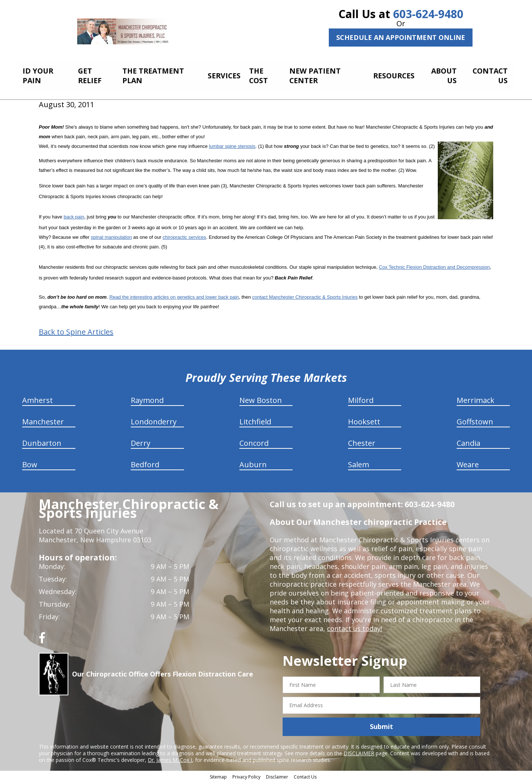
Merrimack (475, 398)
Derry (141, 441)
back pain (74, 215)
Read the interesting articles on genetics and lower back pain (174, 295)
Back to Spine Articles (76, 330)
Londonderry (154, 419)
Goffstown (475, 419)
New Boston (261, 398)
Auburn (253, 462)
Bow (30, 462)
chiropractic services (184, 235)
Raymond (147, 398)
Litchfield (255, 419)
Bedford (145, 462)
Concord (254, 441)
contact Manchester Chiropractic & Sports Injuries (305, 295)
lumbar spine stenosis (232, 144)
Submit (381, 725)
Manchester (43, 419)
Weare (468, 462)
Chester (362, 441)
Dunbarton (42, 441)
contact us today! (354, 626)
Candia (468, 441)
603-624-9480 (428, 14)
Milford (361, 398)
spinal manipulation (111, 235)
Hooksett (364, 419)
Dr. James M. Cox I (170, 758)
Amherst (37, 398)
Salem (359, 462)
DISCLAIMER (359, 751)
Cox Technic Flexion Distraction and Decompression (434, 265)
